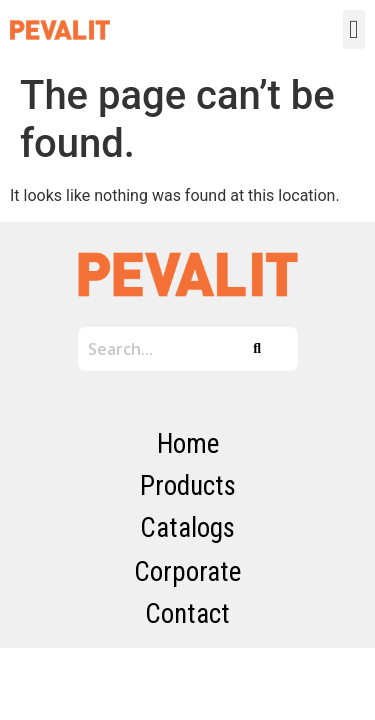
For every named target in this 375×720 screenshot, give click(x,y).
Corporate (187, 572)
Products (188, 486)
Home (188, 444)
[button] (354, 29)
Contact (187, 614)
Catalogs (187, 528)
